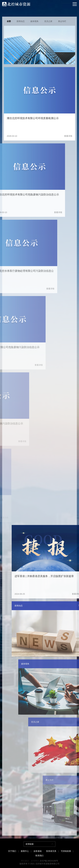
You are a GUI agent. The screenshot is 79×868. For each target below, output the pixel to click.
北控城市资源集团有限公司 (47, 864)
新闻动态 (21, 21)
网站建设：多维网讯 (30, 861)
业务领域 (37, 851)
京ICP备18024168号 (49, 861)
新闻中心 (25, 851)
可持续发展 (66, 851)
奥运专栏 (62, 21)
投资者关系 (51, 851)
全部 (9, 21)
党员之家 (48, 21)
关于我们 (12, 851)
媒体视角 (34, 21)
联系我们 (39, 856)
